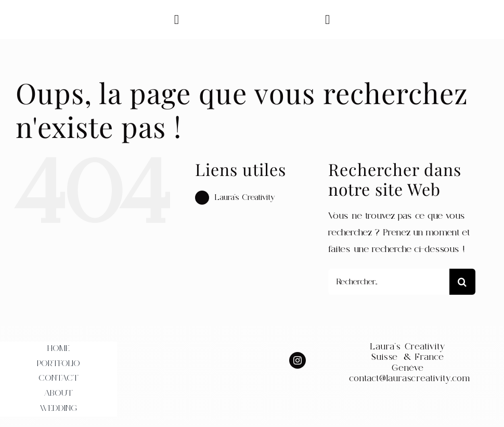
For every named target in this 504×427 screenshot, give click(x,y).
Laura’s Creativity (245, 197)
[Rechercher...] (389, 282)
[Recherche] (462, 282)
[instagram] (298, 360)
